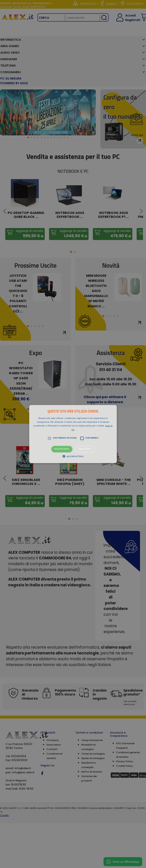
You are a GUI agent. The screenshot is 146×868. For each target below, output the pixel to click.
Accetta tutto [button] (62, 449)
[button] (73, 434)
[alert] (73, 434)
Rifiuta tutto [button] (85, 449)
